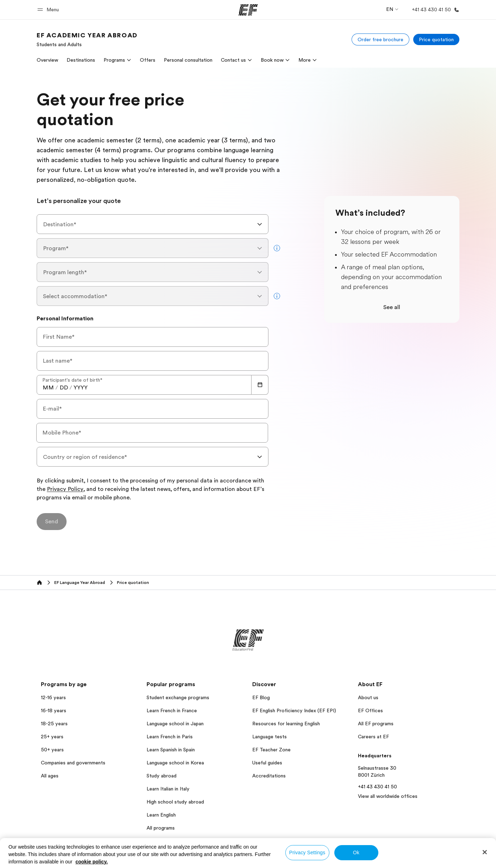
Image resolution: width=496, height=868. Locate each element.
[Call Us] (434, 10)
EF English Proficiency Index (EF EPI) (294, 710)
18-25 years (54, 724)
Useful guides (267, 763)
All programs (161, 828)
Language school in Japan (175, 724)
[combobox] (153, 224)
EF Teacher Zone (271, 750)
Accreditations (269, 776)
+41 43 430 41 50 (377, 787)
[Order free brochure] (380, 39)
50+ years (52, 750)
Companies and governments (73, 763)
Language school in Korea (175, 763)
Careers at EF (373, 737)
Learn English (161, 815)
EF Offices (370, 710)
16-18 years (54, 710)
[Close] (485, 852)
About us (368, 697)
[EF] (248, 10)
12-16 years (53, 697)
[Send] (52, 522)
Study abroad (162, 776)
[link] (87, 39)
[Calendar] (260, 385)
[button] (49, 10)
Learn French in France (172, 710)
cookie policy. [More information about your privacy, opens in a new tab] (92, 862)
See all (392, 307)
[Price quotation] (436, 39)
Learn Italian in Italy (168, 789)
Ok (356, 852)
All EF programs (376, 724)
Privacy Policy (65, 490)
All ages (50, 776)
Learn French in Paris (170, 737)
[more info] (277, 248)
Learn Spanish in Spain (171, 750)
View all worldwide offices (388, 796)
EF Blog (261, 697)
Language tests (269, 737)
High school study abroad (175, 802)
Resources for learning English (286, 724)
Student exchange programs (178, 697)
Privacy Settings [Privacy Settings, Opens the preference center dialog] (307, 852)
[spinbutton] (48, 388)
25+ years (52, 737)
